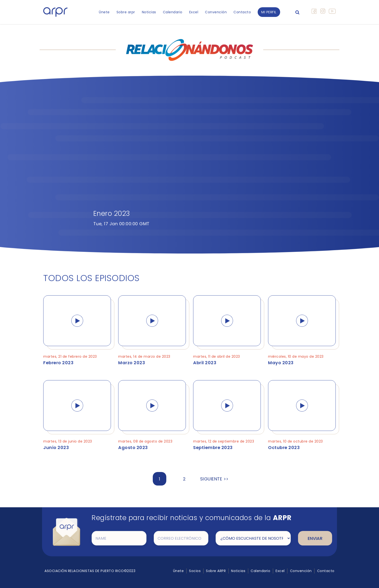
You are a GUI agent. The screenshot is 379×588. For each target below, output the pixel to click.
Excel (194, 12)
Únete (104, 12)
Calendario (173, 12)
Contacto (242, 12)
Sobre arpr (126, 12)
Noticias (149, 12)
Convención (216, 12)
